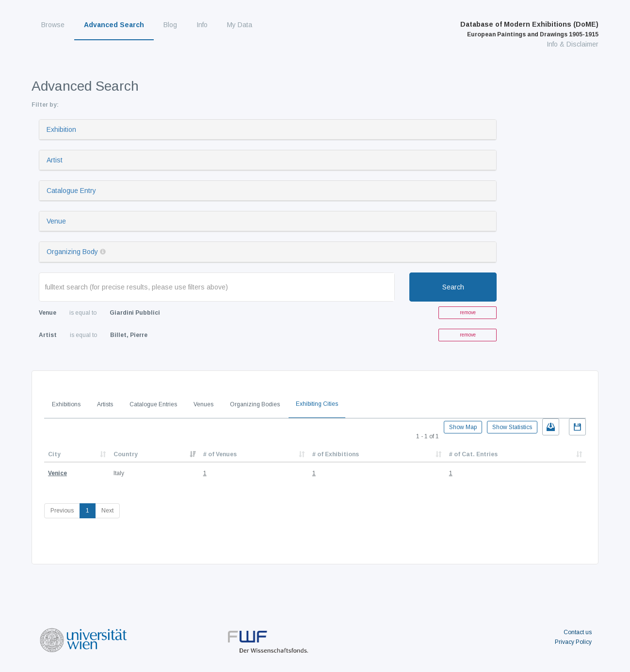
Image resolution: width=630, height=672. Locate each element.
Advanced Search (114, 25)
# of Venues (220, 454)
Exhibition (61, 129)
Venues (203, 404)
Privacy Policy (573, 642)
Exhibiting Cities (317, 404)
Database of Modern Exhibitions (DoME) (529, 29)
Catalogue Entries (153, 404)
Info (202, 25)
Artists (105, 404)
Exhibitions (66, 404)
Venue (56, 221)
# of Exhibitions (336, 454)
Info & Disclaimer (573, 44)
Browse (53, 25)
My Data (240, 25)
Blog (170, 25)
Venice (57, 473)
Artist (55, 160)
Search (453, 287)
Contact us (578, 632)
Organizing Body (72, 252)
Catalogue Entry (71, 191)
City (54, 454)
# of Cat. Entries (473, 454)
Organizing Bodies (255, 404)
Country (126, 454)
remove (468, 312)
